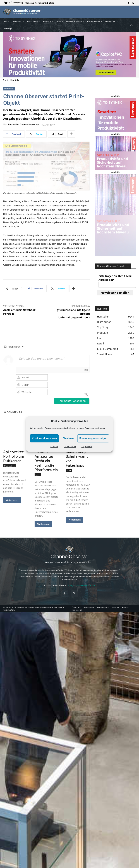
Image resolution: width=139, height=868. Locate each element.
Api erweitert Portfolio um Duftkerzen (14, 456)
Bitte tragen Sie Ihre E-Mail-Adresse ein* (115, 278)
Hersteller (15, 80)
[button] (132, 25)
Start (6, 80)
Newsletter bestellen (115, 293)
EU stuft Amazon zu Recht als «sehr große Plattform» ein (46, 461)
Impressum (87, 447)
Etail (38, 475)
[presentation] (80, 381)
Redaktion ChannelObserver (24, 124)
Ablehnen (68, 438)
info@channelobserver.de (81, 585)
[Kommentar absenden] (72, 401)
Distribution (9, 466)
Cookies (54, 447)
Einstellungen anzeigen (93, 438)
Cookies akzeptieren (44, 438)
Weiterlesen (12, 500)
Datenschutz (70, 447)
